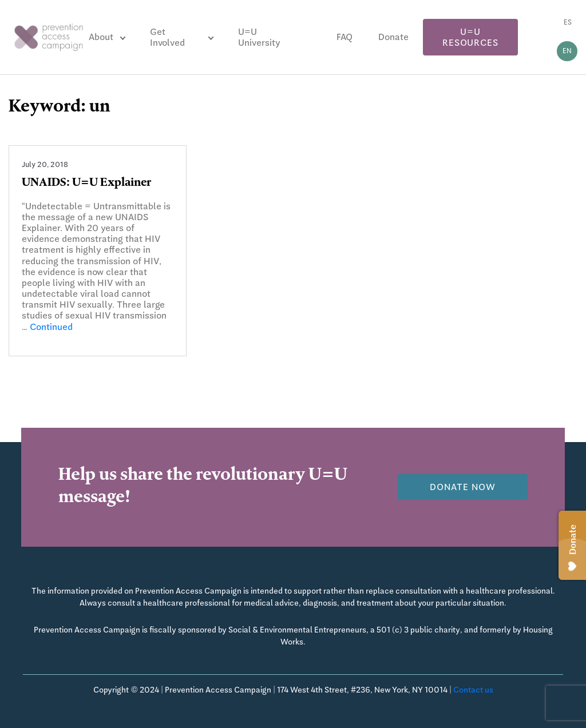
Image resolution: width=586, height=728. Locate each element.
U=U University (259, 37)
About (101, 37)
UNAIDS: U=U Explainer (86, 184)
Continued (51, 327)
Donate (393, 37)
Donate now (463, 487)
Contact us (473, 690)
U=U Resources (470, 37)
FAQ (345, 37)
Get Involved (167, 37)
